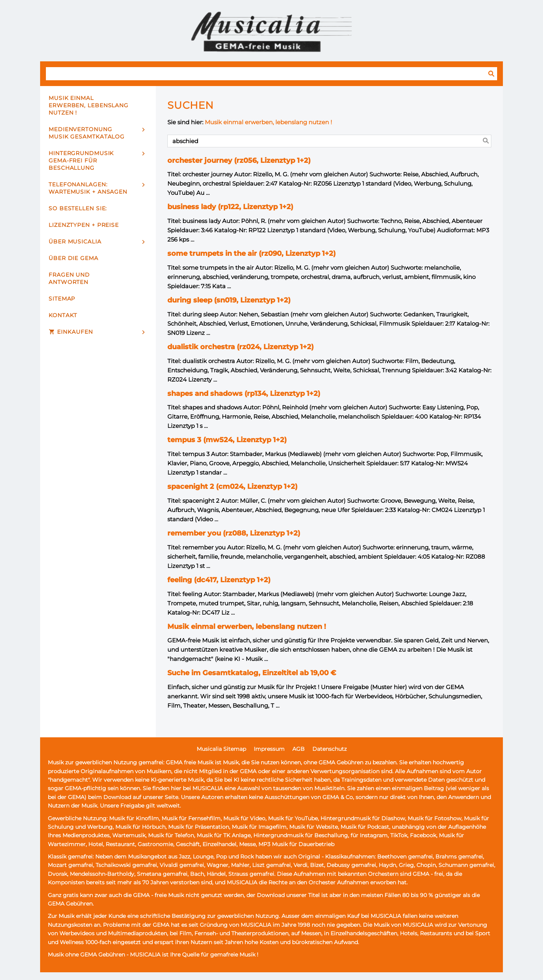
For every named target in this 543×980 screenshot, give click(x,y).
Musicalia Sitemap (221, 749)
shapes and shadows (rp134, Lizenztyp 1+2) (244, 394)
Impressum (269, 749)
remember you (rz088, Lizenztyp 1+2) (234, 533)
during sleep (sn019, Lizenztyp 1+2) (229, 300)
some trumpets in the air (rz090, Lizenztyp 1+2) (251, 253)
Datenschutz (330, 749)
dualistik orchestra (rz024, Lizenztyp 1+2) (240, 347)
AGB (298, 749)
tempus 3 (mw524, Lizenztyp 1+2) (227, 440)
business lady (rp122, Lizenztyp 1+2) (230, 207)
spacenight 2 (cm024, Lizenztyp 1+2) (232, 487)
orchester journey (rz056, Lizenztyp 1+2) (239, 161)
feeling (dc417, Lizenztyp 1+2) (219, 580)
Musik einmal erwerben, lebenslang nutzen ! (268, 122)
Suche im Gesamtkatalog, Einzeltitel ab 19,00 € (252, 673)
